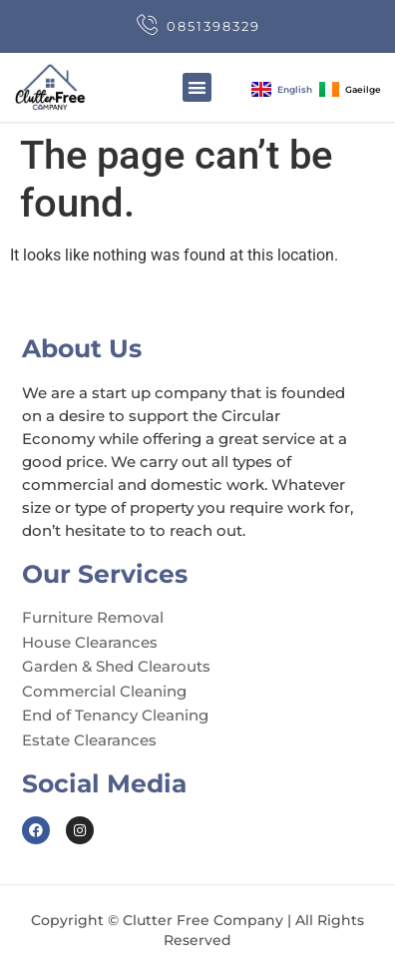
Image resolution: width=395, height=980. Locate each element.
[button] (197, 87)
